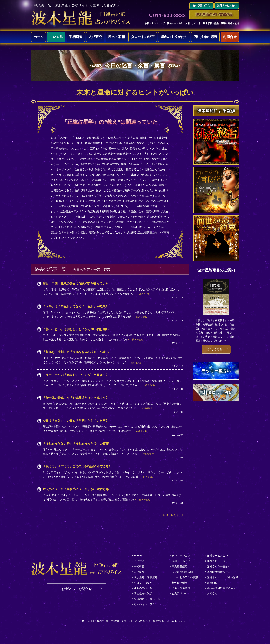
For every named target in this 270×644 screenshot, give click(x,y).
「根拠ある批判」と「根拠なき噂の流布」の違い (76, 352)
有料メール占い (181, 561)
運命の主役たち (143, 588)
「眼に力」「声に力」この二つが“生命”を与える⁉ (76, 466)
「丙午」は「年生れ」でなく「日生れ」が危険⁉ (75, 306)
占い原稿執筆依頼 (182, 572)
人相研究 (95, 37)
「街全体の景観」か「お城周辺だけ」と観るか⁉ (75, 398)
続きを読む (145, 294)
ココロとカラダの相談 (185, 577)
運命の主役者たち (174, 37)
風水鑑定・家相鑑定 (146, 577)
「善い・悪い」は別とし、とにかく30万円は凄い (76, 329)
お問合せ (230, 37)
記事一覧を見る (172, 515)
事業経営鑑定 (180, 566)
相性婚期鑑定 (180, 583)
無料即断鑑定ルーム (219, 572)
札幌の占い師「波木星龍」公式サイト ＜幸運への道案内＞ (75, 6)
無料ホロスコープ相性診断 (223, 577)
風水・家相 (116, 37)
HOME (138, 556)
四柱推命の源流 (205, 37)
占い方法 (56, 37)
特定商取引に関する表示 (221, 588)
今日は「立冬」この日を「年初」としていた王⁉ (75, 421)
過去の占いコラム (144, 604)
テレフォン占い (181, 556)
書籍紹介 (212, 583)
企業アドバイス (181, 593)
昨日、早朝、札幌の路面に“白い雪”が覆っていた (76, 283)
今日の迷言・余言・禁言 (148, 599)
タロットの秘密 (143, 37)
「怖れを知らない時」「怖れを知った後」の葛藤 (76, 444)
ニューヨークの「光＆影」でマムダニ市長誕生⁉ (75, 375)
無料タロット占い (217, 561)
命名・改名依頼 (181, 588)
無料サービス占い (217, 556)
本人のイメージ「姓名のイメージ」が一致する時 (76, 489)
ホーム (38, 37)
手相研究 (76, 37)
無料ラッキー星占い (219, 566)
